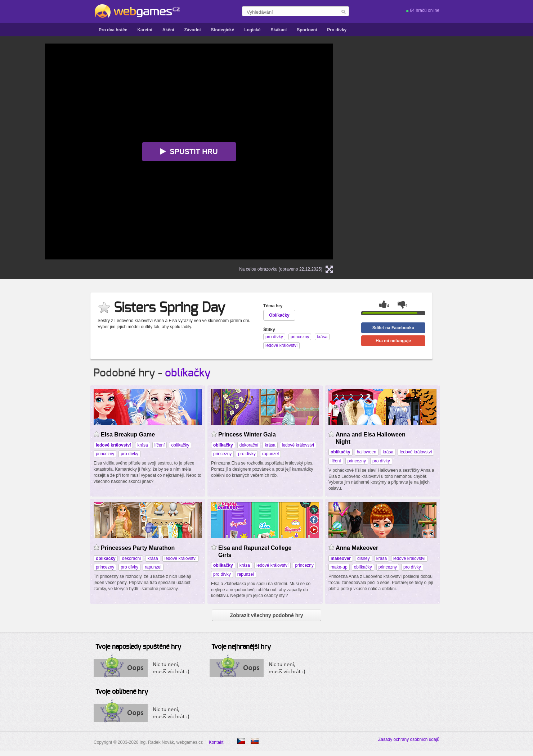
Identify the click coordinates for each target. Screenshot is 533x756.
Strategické (222, 30)
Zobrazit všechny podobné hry (266, 615)
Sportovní (307, 30)
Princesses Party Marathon (138, 548)
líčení (160, 445)
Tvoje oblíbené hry (122, 692)
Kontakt (216, 742)
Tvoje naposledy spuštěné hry (138, 647)
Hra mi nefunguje (393, 341)
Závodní (192, 30)
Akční (168, 30)
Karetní (145, 30)
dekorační (249, 445)
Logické (252, 30)
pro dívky (129, 454)
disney (364, 558)
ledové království (298, 445)
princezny (105, 454)
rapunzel (270, 454)
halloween (367, 452)
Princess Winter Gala (247, 434)
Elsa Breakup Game (128, 434)
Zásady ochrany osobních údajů (409, 739)
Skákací (279, 30)
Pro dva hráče (113, 30)
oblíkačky (188, 373)
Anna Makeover (357, 548)
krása (142, 445)
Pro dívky (337, 30)
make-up (339, 567)
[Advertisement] (434, 151)
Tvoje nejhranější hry (241, 647)
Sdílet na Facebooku (393, 328)
